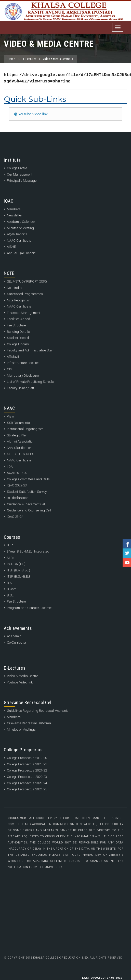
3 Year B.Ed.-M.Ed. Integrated (28, 551)
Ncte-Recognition (19, 300)
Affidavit (13, 357)
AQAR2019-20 (17, 473)
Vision (11, 416)
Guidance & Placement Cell (26, 504)
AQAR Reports (17, 234)
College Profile (17, 168)
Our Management (20, 174)
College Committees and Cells (28, 479)
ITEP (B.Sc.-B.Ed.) (19, 576)
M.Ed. (11, 558)
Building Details (18, 332)
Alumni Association (21, 441)
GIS (9, 369)
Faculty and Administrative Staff (30, 350)
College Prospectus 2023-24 (27, 783)
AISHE (11, 247)
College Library (18, 344)
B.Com (12, 589)
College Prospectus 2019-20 (27, 758)
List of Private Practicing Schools (30, 382)
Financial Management (24, 313)
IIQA (10, 467)
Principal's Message (22, 181)
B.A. (10, 583)
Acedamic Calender (21, 222)
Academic (14, 636)
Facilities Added (18, 319)
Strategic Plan (17, 435)
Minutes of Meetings (21, 730)
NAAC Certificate (19, 241)
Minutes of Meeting (20, 228)
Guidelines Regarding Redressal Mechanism (39, 711)
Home (11, 59)
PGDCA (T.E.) (16, 564)
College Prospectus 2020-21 (27, 764)
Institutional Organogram (25, 429)
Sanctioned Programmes (25, 294)
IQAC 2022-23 (17, 485)
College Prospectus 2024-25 (27, 789)
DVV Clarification (19, 448)
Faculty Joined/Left (21, 388)
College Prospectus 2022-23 (27, 777)
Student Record (18, 338)
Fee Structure (16, 325)
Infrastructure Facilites (23, 363)
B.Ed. (11, 545)
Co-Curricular (17, 642)
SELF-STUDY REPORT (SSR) (27, 281)
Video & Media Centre (56, 59)
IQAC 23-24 (15, 517)
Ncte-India (14, 288)
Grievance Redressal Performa (29, 723)
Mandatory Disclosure (23, 376)
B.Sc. (10, 595)
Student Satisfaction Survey (27, 492)
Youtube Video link (31, 114)
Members (14, 209)
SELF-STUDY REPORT (22, 454)
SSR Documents (18, 423)
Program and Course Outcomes (30, 608)
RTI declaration (18, 498)
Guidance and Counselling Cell (29, 510)
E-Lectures (30, 59)
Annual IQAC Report (21, 253)
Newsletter (15, 215)
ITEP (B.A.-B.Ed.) (18, 570)
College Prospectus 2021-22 (27, 770)
